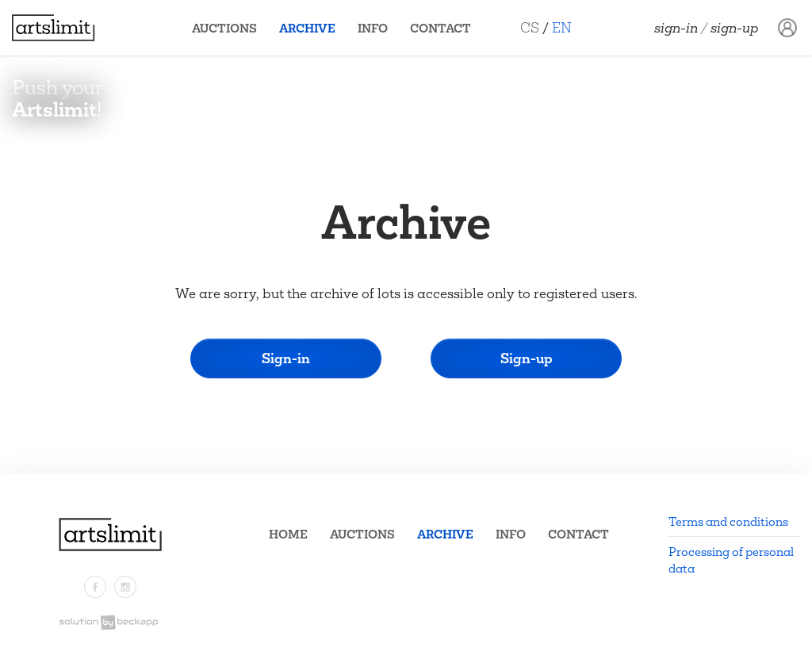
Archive (307, 28)
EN (562, 27)
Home (288, 534)
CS (530, 27)
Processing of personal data (731, 560)
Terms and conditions (728, 521)
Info (373, 28)
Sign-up (735, 28)
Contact (440, 28)
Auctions (224, 28)
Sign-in (676, 28)
